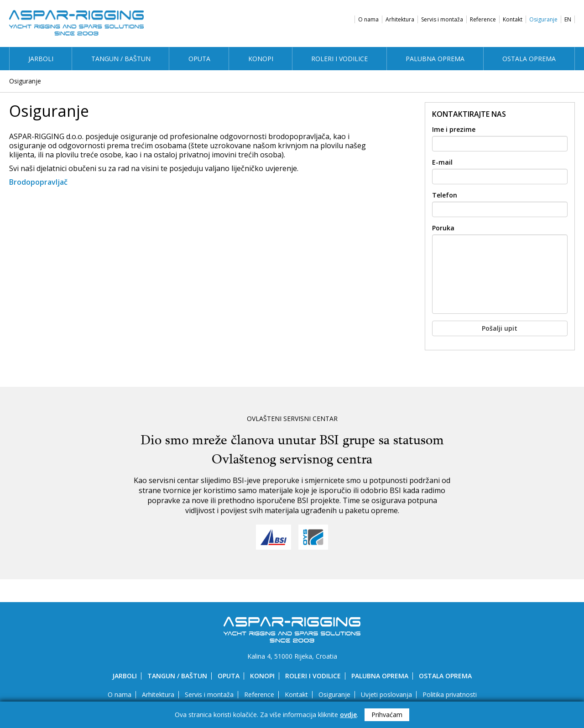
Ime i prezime (454, 130)
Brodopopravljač (38, 182)
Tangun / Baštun (121, 59)
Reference (483, 19)
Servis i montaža (442, 19)
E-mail (442, 162)
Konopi (261, 59)
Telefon (445, 195)
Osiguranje (543, 19)
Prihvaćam (387, 715)
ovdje (348, 715)
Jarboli (41, 59)
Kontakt (513, 19)
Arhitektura (400, 19)
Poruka (443, 228)
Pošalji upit (500, 328)
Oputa (199, 59)
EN (568, 19)
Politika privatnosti (450, 694)
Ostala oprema (529, 59)
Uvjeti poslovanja (386, 694)
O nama (368, 19)
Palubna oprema (435, 59)
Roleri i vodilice (339, 59)
